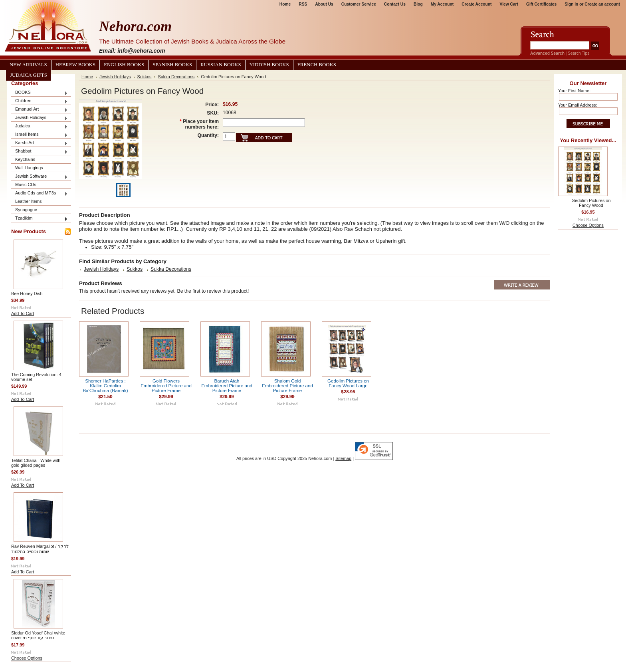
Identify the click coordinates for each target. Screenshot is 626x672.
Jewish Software (40, 177)
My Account (442, 4)
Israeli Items (40, 135)
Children (40, 101)
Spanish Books (172, 65)
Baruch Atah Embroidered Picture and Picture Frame (227, 386)
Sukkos (145, 77)
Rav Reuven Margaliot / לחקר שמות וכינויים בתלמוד (40, 549)
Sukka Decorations (176, 77)
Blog (418, 4)
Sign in (571, 4)
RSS (303, 4)
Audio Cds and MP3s (40, 193)
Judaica (40, 126)
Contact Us (395, 4)
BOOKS (40, 93)
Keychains (25, 159)
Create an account (602, 4)
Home (285, 4)
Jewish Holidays (40, 118)
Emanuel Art (40, 110)
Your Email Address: (578, 105)
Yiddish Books (269, 65)
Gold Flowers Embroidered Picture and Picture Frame (166, 386)
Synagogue (26, 210)
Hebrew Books (75, 65)
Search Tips (578, 53)
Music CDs (26, 184)
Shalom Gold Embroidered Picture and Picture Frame (287, 386)
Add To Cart (23, 313)
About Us (324, 4)
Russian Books (221, 65)
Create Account (476, 4)
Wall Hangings (29, 168)
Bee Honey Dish (27, 293)
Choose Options (27, 658)
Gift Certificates (541, 4)
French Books (317, 65)
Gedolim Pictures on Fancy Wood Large (348, 383)
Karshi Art (40, 143)
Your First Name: (574, 91)
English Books (124, 65)
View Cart (509, 4)
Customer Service (359, 4)
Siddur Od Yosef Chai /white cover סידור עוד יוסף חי (38, 635)
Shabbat (40, 152)
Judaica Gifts (29, 75)
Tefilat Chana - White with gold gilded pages (36, 463)
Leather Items (29, 201)
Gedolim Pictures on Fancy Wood (591, 203)
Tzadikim (40, 219)
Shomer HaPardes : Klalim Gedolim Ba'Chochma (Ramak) (105, 386)
